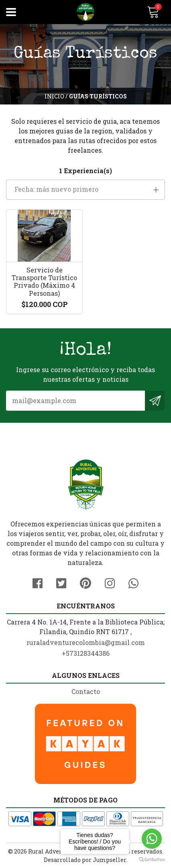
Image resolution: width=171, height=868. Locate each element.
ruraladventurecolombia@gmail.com (86, 642)
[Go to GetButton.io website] (152, 860)
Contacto (86, 691)
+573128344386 (86, 653)
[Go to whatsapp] (152, 839)
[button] (85, 190)
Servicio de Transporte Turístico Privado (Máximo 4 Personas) (44, 281)
